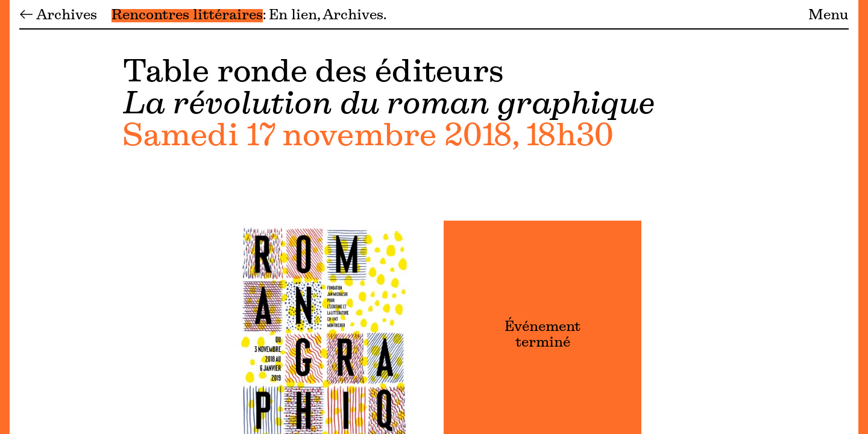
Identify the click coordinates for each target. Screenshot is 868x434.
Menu (829, 16)
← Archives (58, 16)
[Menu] (5, 217)
